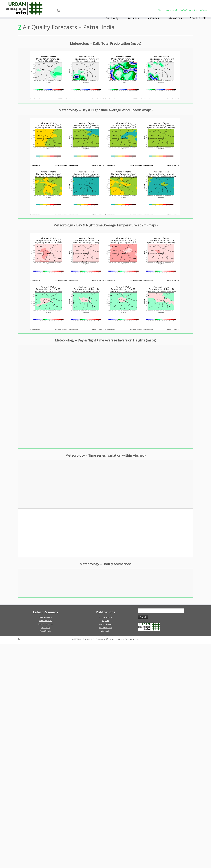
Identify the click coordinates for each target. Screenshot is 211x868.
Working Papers (105, 624)
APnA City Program (46, 624)
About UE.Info (198, 18)
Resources (154, 18)
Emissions (134, 18)
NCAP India (45, 628)
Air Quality (113, 18)
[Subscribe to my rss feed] (60, 11)
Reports (105, 621)
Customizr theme (132, 639)
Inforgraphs (105, 631)
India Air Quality (46, 621)
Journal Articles (106, 617)
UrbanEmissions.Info (86, 639)
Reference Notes (106, 628)
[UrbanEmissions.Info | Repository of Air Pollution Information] (24, 9)
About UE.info (46, 631)
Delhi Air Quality (46, 617)
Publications (175, 18)
